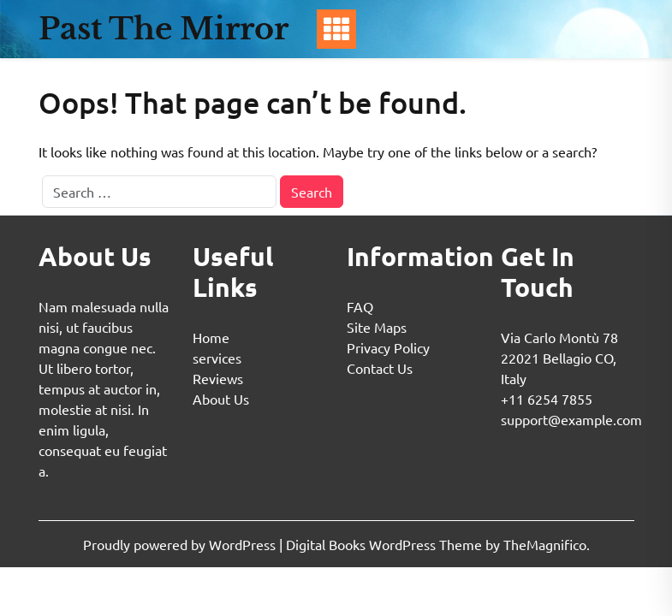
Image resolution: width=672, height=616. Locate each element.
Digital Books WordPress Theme (386, 544)
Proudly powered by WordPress (181, 544)
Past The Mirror (164, 29)
